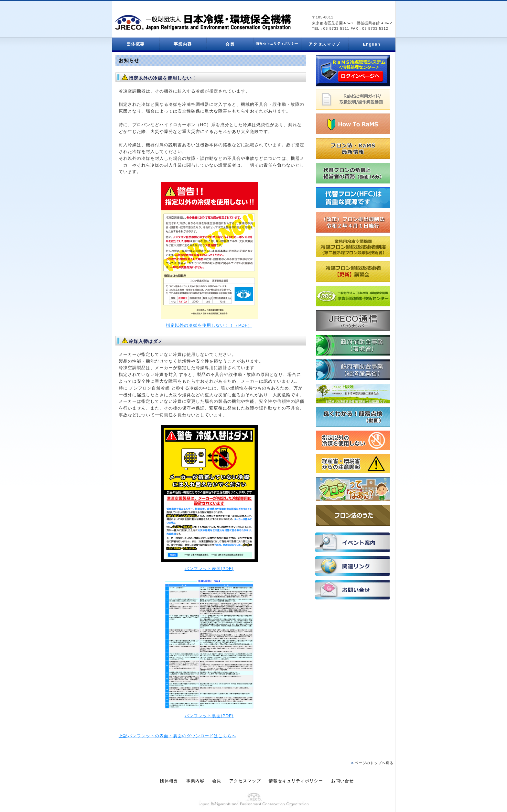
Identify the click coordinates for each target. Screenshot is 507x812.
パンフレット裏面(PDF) (209, 716)
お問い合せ (342, 781)
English (372, 44)
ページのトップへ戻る (374, 763)
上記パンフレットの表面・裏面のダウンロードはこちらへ (178, 736)
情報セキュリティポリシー (296, 781)
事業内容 (183, 44)
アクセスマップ (324, 44)
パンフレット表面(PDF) (209, 569)
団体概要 (135, 44)
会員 (230, 44)
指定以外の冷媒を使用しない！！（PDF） (209, 325)
